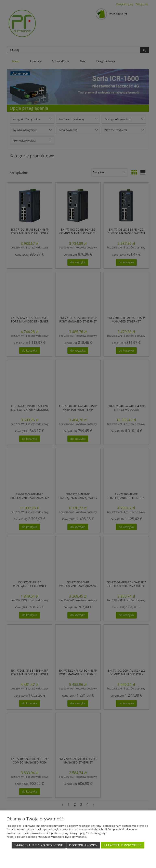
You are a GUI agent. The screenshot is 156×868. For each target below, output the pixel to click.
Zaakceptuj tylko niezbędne (39, 845)
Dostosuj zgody (83, 845)
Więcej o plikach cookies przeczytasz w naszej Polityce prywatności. (47, 837)
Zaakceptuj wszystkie (123, 845)
